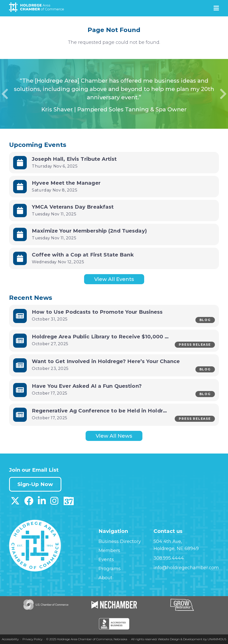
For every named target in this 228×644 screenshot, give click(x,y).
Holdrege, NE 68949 (176, 549)
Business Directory (120, 541)
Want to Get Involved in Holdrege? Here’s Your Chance (106, 361)
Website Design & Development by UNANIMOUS (192, 639)
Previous (5, 94)
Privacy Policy (32, 639)
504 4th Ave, (168, 541)
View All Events (114, 279)
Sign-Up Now (35, 484)
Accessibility (10, 639)
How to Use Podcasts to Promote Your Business (97, 312)
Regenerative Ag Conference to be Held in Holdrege (102, 411)
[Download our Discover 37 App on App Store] (69, 503)
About (105, 578)
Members (109, 551)
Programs (110, 569)
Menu (216, 8)
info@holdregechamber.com (186, 568)
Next (223, 94)
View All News (114, 436)
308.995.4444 (169, 558)
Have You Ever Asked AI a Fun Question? (87, 386)
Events (106, 560)
